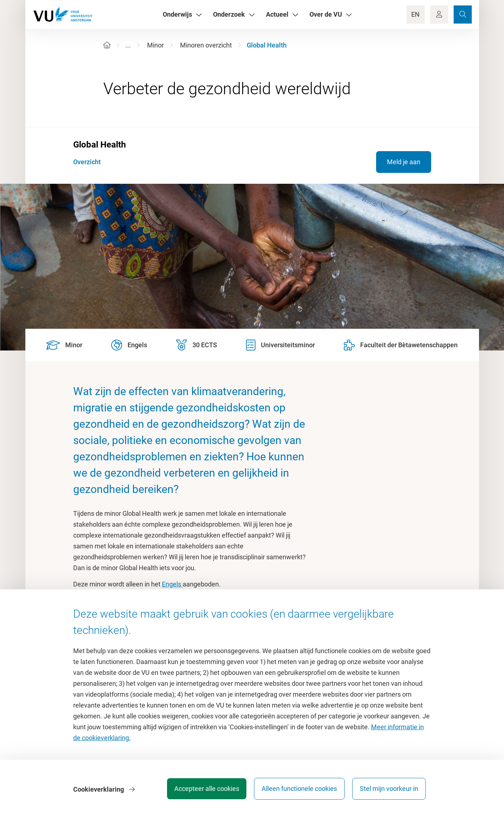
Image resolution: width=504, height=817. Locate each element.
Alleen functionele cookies (298, 790)
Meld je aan (404, 162)
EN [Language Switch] (415, 14)
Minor (155, 45)
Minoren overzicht (206, 45)
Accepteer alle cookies (205, 790)
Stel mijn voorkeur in (389, 790)
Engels (172, 584)
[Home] (107, 45)
